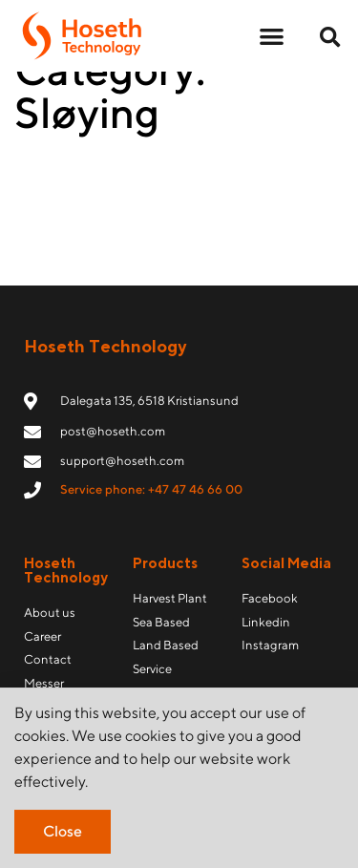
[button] (272, 36)
